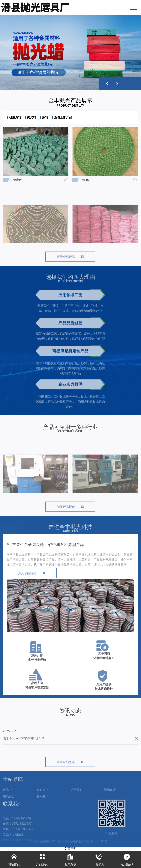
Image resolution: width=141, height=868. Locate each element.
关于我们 (76, 797)
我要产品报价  (70, 512)
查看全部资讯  (70, 768)
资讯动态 (110, 797)
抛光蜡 (32, 117)
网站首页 (14, 858)
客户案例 (43, 797)
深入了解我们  (32, 579)
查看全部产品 (63, 117)
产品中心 (9, 797)
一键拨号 (99, 858)
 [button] (108, 83)
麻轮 (45, 117)
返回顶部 (127, 858)
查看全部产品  (70, 262)
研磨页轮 (15, 117)
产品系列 (42, 858)
